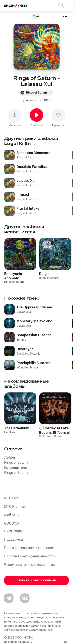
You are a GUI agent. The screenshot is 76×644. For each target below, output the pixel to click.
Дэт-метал (31, 100)
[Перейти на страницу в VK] (25, 598)
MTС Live (11, 498)
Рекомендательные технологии (29, 565)
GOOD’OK (12, 524)
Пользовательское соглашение (29, 548)
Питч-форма (14, 531)
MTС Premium (15, 507)
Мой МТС (12, 515)
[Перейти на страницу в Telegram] (9, 598)
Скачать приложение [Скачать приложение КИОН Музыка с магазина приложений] (36, 580)
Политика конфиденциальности (29, 556)
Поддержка (14, 540)
